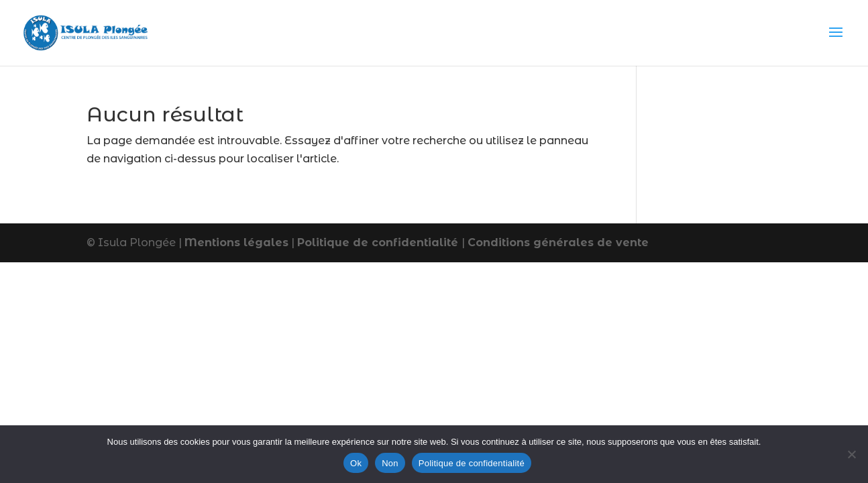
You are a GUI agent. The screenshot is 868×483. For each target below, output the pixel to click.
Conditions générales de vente (558, 243)
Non (390, 463)
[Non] (851, 454)
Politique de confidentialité (379, 243)
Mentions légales (236, 243)
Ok (356, 463)
